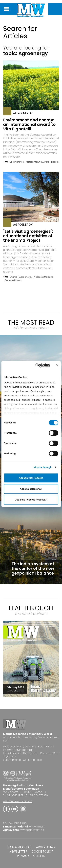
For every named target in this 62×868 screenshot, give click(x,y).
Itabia (55, 162)
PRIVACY (23, 856)
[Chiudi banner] (57, 365)
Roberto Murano (14, 280)
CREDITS (39, 856)
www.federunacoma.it (18, 801)
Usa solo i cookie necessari (31, 500)
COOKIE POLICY (42, 852)
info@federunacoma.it (18, 750)
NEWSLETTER (18, 852)
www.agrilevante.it (32, 830)
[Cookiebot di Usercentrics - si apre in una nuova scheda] (37, 365)
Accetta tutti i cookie (31, 478)
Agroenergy (26, 277)
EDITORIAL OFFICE (20, 847)
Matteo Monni (33, 162)
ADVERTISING (45, 847)
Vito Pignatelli (17, 162)
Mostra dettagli (42, 467)
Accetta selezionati (31, 489)
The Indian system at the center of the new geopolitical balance (33, 569)
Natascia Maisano (44, 277)
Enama (14, 277)
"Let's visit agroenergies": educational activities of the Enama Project (28, 236)
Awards (46, 162)
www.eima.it (37, 827)
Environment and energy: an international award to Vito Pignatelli (29, 124)
